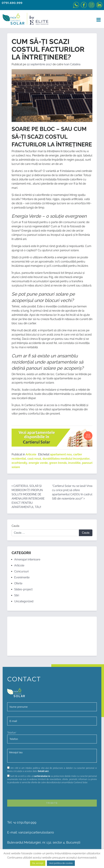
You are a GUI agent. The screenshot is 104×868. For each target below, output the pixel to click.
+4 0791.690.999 (25, 822)
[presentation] (34, 793)
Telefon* (52, 737)
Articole (31, 454)
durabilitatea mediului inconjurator (66, 459)
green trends (58, 463)
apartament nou (61, 454)
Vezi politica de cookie (61, 863)
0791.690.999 (12, 3)
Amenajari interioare (27, 559)
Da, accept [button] (38, 863)
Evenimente (22, 577)
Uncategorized (24, 601)
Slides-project (23, 589)
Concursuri (21, 571)
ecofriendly (19, 463)
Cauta (15, 526)
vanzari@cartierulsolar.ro (36, 832)
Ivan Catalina (72, 64)
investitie (74, 463)
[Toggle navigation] (97, 20)
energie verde (38, 463)
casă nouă (34, 459)
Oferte (18, 583)
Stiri (17, 595)
